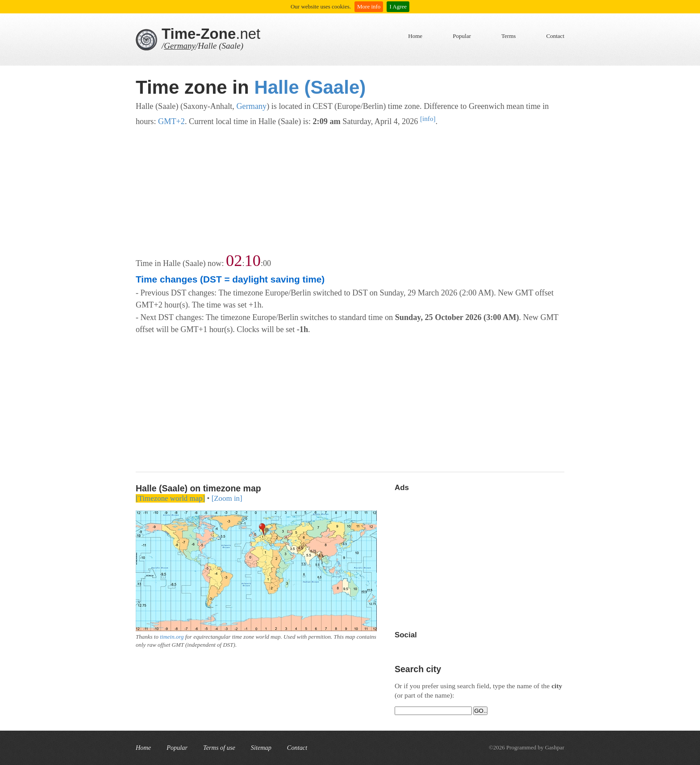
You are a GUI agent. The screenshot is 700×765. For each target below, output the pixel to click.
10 (253, 261)
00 (267, 263)
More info (369, 6)
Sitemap (261, 748)
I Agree (398, 6)
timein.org (172, 637)
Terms (508, 36)
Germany (180, 46)
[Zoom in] (227, 498)
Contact (555, 36)
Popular (462, 36)
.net (211, 34)
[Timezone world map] (170, 498)
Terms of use (219, 748)
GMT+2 (171, 121)
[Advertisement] (350, 191)
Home (415, 36)
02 (234, 261)
